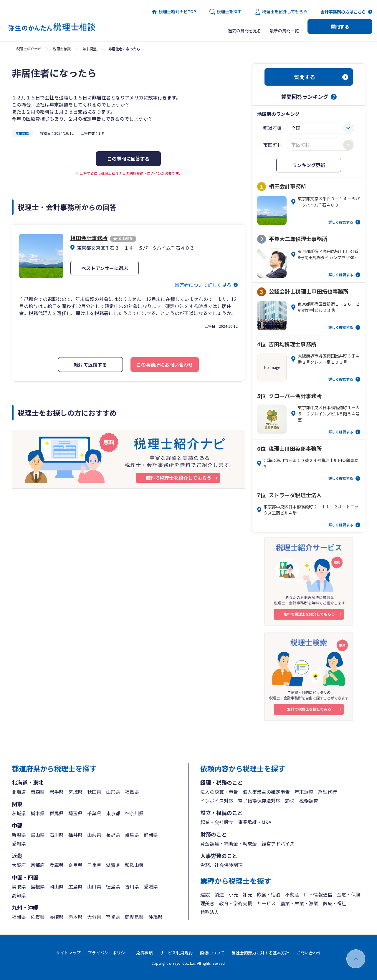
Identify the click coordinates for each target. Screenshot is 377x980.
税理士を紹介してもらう (281, 12)
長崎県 (57, 917)
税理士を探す (225, 12)
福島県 (132, 792)
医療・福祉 (335, 903)
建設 (205, 894)
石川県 (57, 835)
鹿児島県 (134, 917)
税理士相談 (62, 49)
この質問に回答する (128, 159)
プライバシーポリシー (108, 953)
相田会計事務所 (103, 238)
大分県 (94, 917)
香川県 (132, 886)
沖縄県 (156, 917)
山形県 (113, 792)
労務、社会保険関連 (221, 865)
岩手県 (57, 792)
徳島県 (113, 886)
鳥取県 (19, 886)
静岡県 (151, 835)
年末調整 (90, 49)
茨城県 (19, 813)
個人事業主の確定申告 (266, 792)
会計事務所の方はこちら (343, 12)
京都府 (38, 865)
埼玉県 (75, 813)
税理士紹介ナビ (29, 49)
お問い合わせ (309, 953)
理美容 (207, 903)
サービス (266, 903)
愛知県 (19, 843)
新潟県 (19, 835)
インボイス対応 (217, 801)
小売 (233, 894)
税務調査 (309, 801)
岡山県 (57, 886)
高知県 (19, 895)
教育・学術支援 (236, 903)
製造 (219, 894)
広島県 (75, 886)
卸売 (247, 894)
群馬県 (57, 813)
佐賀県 (38, 917)
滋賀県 (113, 865)
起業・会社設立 (217, 822)
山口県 (94, 886)
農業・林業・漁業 (299, 903)
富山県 (38, 835)
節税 (290, 801)
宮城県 (75, 792)
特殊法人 (210, 912)
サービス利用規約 (176, 953)
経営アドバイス (278, 843)
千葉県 (94, 813)
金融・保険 (349, 894)
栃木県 (38, 813)
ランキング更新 (309, 165)
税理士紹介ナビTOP (174, 12)
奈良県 (75, 865)
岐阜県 (132, 835)
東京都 (113, 813)
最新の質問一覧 (284, 31)
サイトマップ (68, 953)
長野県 (113, 835)
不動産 (292, 894)
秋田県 (94, 792)
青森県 (38, 792)
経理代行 (328, 792)
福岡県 (19, 917)
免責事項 (144, 953)
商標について (212, 953)
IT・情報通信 (318, 894)
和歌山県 (134, 865)
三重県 (94, 865)
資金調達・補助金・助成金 (229, 843)
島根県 (38, 886)
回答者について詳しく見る (203, 285)
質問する (340, 26)
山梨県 (94, 835)
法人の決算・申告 (219, 792)
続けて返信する (90, 365)
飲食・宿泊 (269, 894)
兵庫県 (57, 865)
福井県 (75, 835)
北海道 (19, 792)
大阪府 (19, 865)
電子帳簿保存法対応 (259, 801)
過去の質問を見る (244, 31)
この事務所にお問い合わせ (165, 365)
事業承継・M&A (255, 822)
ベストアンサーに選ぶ (105, 268)
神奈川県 (134, 813)
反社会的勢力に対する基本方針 (260, 953)
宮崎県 (113, 917)
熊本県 (75, 917)
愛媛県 (151, 886)
